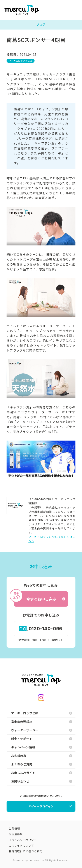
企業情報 (14, 828)
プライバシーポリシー (23, 840)
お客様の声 (42, 756)
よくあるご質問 (42, 764)
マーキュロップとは (42, 713)
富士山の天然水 (42, 722)
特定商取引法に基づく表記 (26, 851)
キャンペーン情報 (42, 747)
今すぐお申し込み (40, 597)
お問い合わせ (42, 781)
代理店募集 (16, 834)
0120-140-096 (41, 629)
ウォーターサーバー (42, 730)
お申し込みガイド (42, 773)
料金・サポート (42, 739)
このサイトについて (21, 845)
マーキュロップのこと (21, 61)
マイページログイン (50, 806)
